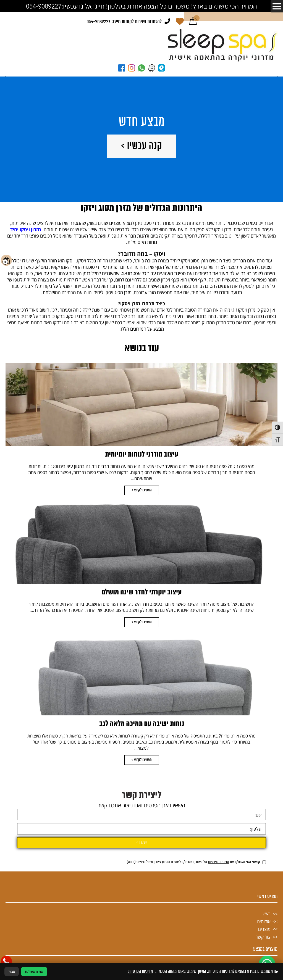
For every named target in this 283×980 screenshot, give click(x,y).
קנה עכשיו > (141, 146)
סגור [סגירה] (12, 972)
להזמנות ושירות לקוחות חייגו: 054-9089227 (124, 22)
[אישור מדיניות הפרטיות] (264, 904)
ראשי (266, 955)
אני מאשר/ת (34, 972)
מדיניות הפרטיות (218, 904)
